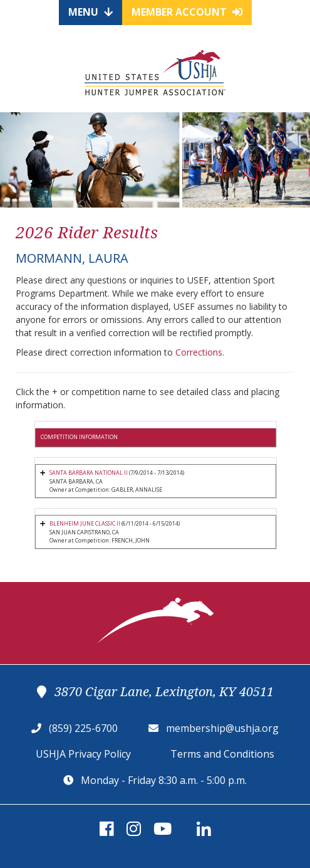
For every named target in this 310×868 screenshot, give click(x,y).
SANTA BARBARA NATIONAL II (89, 473)
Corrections (199, 352)
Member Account (187, 12)
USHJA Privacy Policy (83, 754)
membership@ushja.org (222, 728)
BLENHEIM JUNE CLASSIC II (85, 523)
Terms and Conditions (222, 754)
